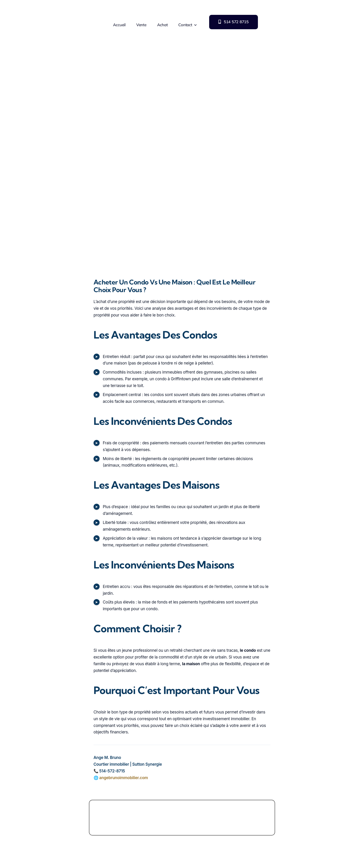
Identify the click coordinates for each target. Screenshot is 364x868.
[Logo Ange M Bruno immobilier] (42, 3)
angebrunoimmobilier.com (123, 778)
